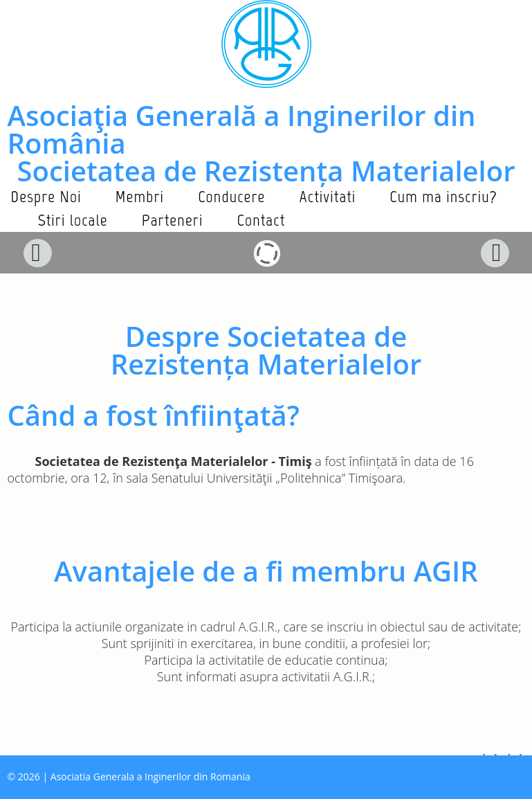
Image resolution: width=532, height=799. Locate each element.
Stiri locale (73, 220)
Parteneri (173, 220)
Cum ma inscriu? (443, 196)
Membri (140, 196)
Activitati (328, 196)
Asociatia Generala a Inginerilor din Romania (150, 776)
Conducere (231, 196)
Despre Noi (46, 196)
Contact (262, 220)
